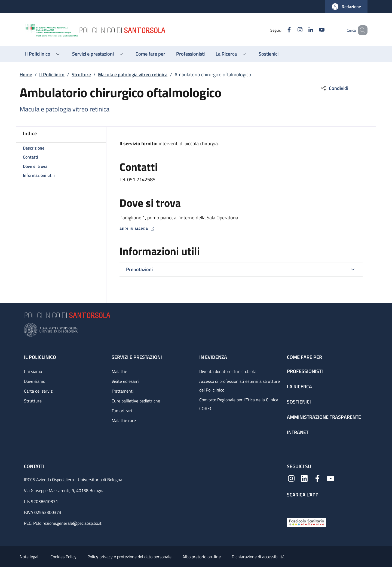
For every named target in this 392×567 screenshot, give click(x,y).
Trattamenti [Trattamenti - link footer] (123, 391)
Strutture (81, 75)
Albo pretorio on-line (202, 557)
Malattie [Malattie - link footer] (119, 371)
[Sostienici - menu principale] (269, 54)
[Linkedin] (303, 30)
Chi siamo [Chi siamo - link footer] (33, 371)
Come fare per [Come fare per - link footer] (304, 357)
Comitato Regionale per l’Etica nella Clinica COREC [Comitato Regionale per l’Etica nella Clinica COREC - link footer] (239, 404)
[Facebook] (281, 30)
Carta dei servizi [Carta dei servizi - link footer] (39, 391)
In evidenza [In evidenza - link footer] (213, 357)
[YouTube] (314, 30)
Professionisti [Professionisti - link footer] (305, 371)
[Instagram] (292, 30)
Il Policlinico (52, 75)
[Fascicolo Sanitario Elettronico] (307, 522)
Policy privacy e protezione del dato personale (129, 557)
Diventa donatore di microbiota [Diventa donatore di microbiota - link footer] (228, 371)
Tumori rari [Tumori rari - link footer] (122, 411)
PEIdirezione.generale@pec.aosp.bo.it (67, 523)
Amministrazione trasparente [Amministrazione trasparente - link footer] (324, 417)
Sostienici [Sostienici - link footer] (299, 402)
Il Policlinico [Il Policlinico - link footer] (40, 357)
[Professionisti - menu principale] (190, 54)
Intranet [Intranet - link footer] (298, 432)
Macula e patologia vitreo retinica (133, 75)
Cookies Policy (63, 557)
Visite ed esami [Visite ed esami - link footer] (125, 381)
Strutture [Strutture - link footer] (33, 401)
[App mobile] (291, 506)
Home (26, 75)
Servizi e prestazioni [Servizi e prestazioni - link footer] (137, 357)
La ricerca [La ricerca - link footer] (299, 386)
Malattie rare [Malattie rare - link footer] (124, 420)
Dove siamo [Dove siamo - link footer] (35, 381)
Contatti (35, 466)
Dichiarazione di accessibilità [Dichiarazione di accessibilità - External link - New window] (258, 557)
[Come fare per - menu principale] (150, 54)
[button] (346, 7)
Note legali (30, 557)
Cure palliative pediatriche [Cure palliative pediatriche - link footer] (136, 401)
